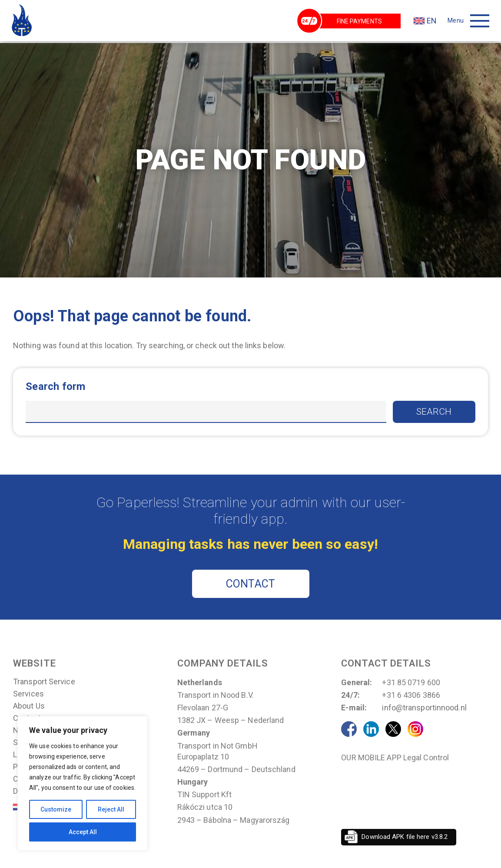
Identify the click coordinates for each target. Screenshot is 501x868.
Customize (56, 809)
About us (29, 707)
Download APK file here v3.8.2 (405, 838)
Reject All (111, 809)
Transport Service (44, 683)
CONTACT (250, 585)
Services (28, 695)
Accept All (83, 832)
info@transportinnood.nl (424, 708)
